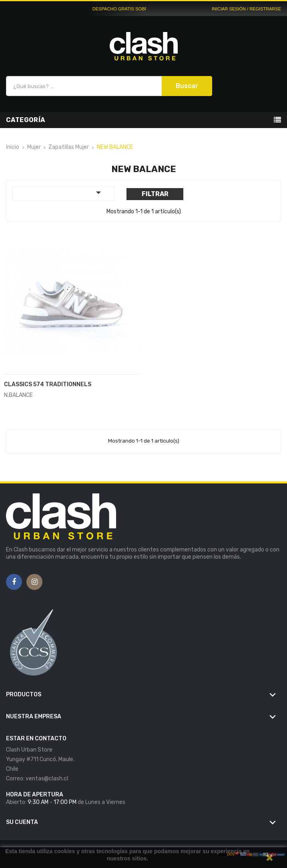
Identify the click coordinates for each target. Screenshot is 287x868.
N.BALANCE (18, 395)
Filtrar (155, 194)
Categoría (26, 120)
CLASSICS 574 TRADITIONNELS (48, 384)
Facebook (14, 582)
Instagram (35, 582)
